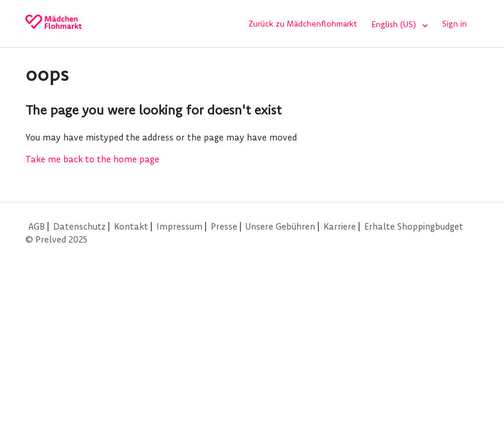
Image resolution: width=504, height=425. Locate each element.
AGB (37, 226)
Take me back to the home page (92, 159)
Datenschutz (79, 226)
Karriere (340, 226)
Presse (224, 226)
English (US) (395, 24)
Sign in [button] (454, 24)
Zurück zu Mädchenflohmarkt (303, 24)
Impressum (179, 226)
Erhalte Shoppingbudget (414, 226)
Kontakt (131, 226)
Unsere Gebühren (280, 226)
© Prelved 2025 (56, 239)
